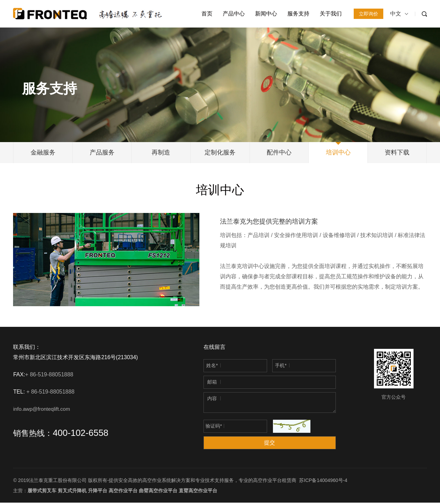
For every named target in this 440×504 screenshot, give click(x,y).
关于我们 (331, 14)
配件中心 (279, 153)
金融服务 (43, 153)
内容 (212, 400)
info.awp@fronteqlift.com (41, 410)
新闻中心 (266, 14)
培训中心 (338, 153)
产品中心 (234, 14)
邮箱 (212, 383)
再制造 (161, 153)
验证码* (214, 427)
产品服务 (102, 153)
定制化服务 (220, 153)
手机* (281, 367)
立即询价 (368, 14)
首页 (207, 14)
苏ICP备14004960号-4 (323, 482)
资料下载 (397, 153)
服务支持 (298, 14)
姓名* (212, 367)
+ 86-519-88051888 (50, 376)
